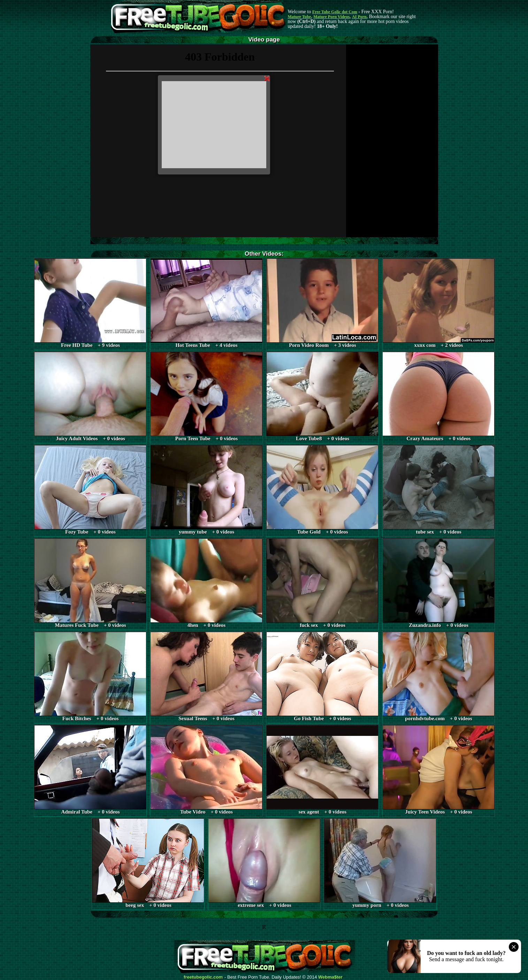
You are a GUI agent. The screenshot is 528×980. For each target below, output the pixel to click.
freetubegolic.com (203, 977)
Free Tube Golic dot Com (335, 12)
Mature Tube (300, 17)
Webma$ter (330, 977)
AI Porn (359, 17)
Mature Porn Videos (331, 17)
